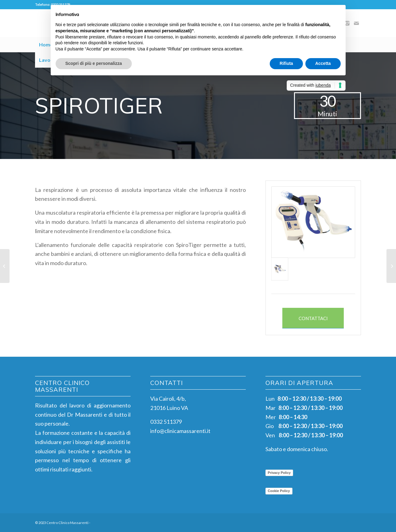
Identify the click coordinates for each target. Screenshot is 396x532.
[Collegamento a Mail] (356, 23)
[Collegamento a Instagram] (347, 521)
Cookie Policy (279, 491)
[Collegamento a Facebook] (338, 521)
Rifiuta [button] (286, 63)
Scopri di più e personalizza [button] (94, 63)
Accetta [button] (323, 63)
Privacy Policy (279, 473)
